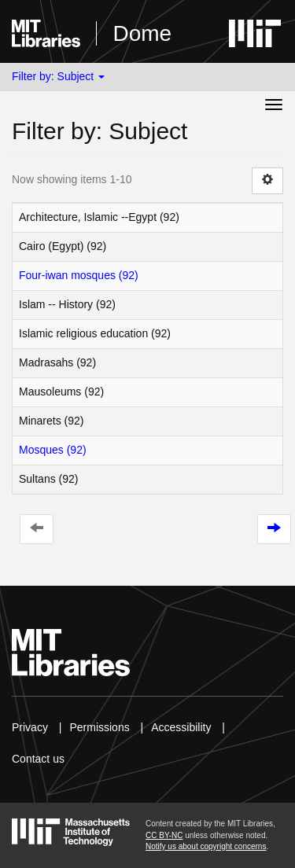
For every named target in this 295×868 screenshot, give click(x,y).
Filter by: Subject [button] (58, 76)
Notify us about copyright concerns (206, 846)
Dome (142, 33)
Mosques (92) (53, 450)
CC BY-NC (164, 835)
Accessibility (181, 727)
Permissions (99, 727)
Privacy (30, 727)
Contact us (38, 759)
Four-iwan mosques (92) (79, 275)
